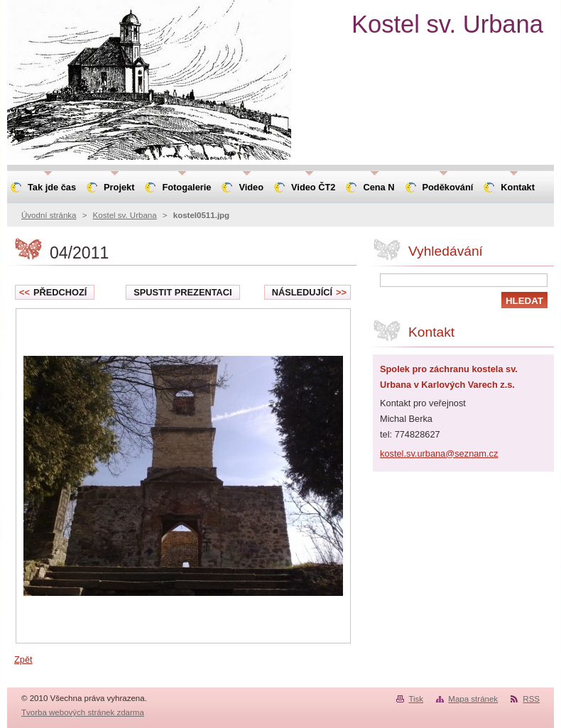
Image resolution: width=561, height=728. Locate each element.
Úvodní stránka (49, 215)
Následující (309, 292)
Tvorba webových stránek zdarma (83, 712)
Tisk (416, 699)
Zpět (23, 659)
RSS (531, 699)
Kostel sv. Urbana (125, 215)
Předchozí (53, 292)
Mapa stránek (473, 699)
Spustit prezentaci (183, 292)
